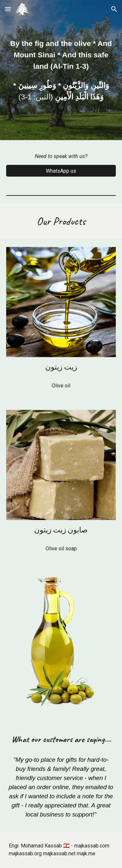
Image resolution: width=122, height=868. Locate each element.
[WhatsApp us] (61, 171)
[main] (61, 70)
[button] (8, 9)
